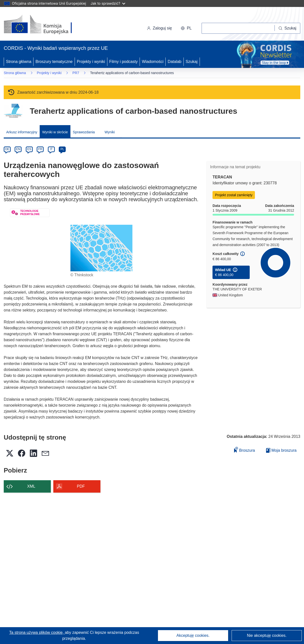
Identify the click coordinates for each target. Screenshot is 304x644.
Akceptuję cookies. (193, 635)
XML (31, 486)
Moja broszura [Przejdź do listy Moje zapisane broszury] (281, 450)
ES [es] (29, 149)
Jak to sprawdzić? (108, 3)
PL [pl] (62, 149)
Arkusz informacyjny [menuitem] (22, 132)
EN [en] (18, 149)
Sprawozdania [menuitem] (84, 132)
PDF (81, 486)
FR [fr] (40, 149)
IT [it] (51, 149)
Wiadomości (153, 62)
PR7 (76, 73)
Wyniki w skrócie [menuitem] (55, 132)
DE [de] (7, 149)
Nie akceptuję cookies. (267, 635)
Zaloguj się (159, 28)
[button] (186, 28)
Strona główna (19, 62)
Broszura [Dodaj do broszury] (244, 450)
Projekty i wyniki (91, 62)
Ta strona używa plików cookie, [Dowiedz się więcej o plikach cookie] (37, 632)
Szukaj (192, 62)
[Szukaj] (288, 28)
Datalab (174, 62)
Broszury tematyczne (54, 62)
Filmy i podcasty (124, 62)
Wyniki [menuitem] (110, 132)
